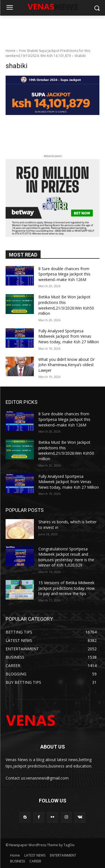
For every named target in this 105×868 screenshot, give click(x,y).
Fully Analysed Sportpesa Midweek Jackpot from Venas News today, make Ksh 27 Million (69, 336)
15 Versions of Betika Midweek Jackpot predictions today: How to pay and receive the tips (66, 588)
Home (11, 51)
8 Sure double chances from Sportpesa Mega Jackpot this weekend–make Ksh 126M (64, 274)
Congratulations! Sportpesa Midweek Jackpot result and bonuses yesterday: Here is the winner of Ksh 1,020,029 (66, 557)
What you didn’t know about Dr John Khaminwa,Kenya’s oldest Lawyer (66, 365)
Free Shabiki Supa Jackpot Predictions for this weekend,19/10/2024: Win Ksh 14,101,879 (48, 53)
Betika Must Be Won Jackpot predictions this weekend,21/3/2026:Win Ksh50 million (66, 305)
